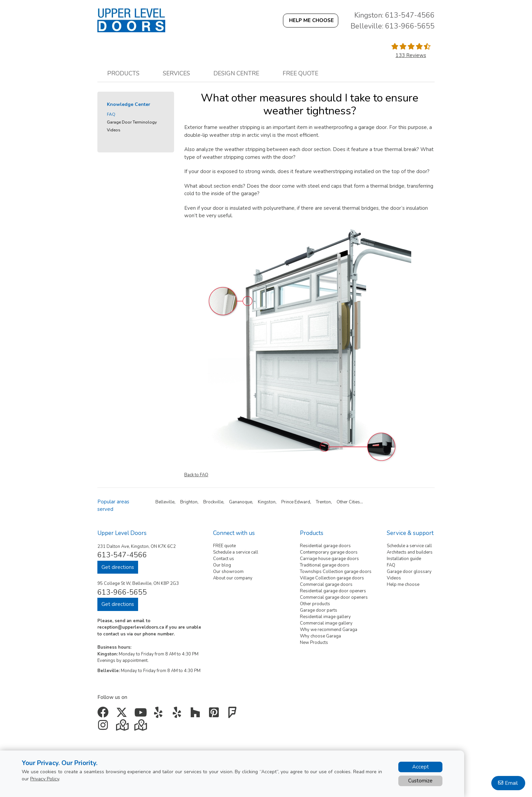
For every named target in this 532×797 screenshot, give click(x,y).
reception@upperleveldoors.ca (131, 627)
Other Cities (348, 502)
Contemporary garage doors (329, 552)
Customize (420, 781)
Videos (114, 130)
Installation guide (404, 559)
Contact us (224, 559)
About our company (233, 578)
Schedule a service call (236, 552)
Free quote (300, 73)
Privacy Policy (45, 779)
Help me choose (403, 585)
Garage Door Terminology (132, 122)
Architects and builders (410, 552)
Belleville (165, 502)
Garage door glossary (409, 572)
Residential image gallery (325, 617)
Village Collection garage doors (332, 578)
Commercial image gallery (326, 623)
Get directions (118, 567)
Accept (421, 767)
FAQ (111, 114)
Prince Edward (296, 502)
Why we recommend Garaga (329, 630)
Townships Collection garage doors (336, 572)
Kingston (267, 502)
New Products (314, 643)
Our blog (222, 565)
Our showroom (228, 572)
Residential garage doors (325, 546)
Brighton (189, 502)
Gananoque (241, 502)
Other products (315, 604)
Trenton (323, 502)
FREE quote (224, 546)
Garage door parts (319, 610)
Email (511, 783)
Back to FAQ (196, 475)
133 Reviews (411, 55)
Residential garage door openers (333, 591)
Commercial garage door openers (334, 597)
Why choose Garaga (320, 636)
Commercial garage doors (326, 585)
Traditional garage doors (325, 565)
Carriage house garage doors (329, 559)
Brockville (213, 502)
